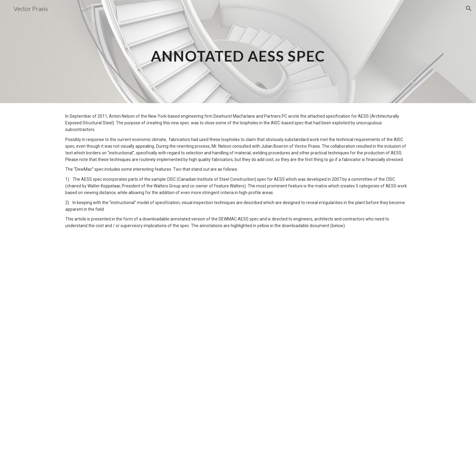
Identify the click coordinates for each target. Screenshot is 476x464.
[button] (469, 8)
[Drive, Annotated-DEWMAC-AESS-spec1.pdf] (238, 353)
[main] (238, 52)
